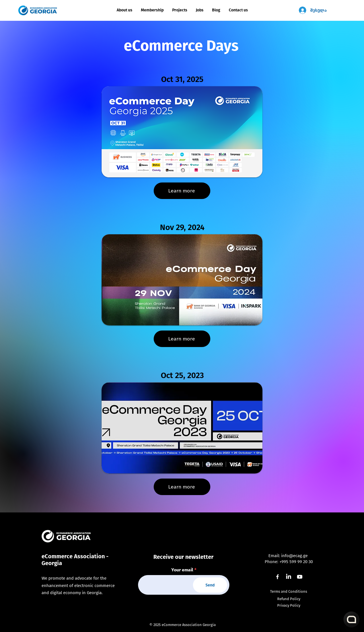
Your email (182, 570)
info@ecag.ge (294, 556)
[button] (180, 10)
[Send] (210, 585)
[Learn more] (182, 191)
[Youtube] (300, 577)
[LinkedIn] (289, 577)
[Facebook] (277, 577)
